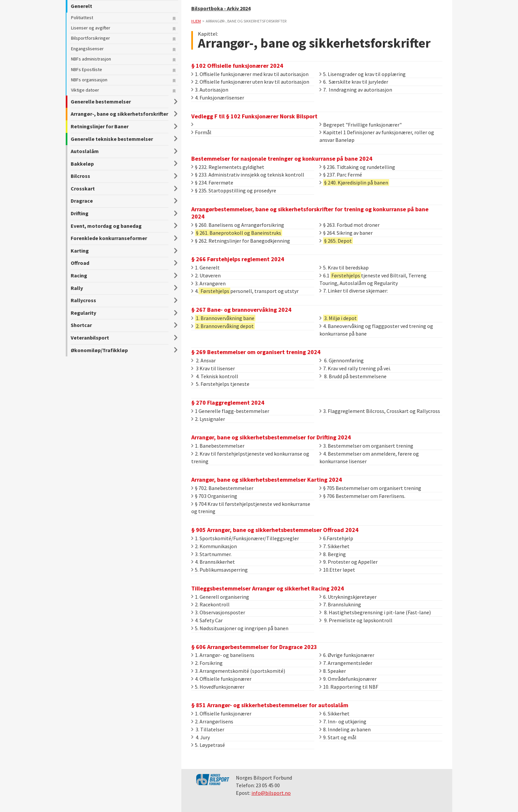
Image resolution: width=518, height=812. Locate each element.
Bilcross (80, 176)
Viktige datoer (85, 90)
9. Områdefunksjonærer (348, 679)
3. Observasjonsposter (218, 612)
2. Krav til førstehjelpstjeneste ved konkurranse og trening (250, 457)
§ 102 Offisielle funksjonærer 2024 (237, 66)
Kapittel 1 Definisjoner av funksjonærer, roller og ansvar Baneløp (377, 136)
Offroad (80, 263)
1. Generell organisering (220, 597)
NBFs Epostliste (87, 69)
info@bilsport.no (271, 793)
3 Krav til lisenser (213, 368)
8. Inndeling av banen (345, 729)
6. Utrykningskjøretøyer (348, 597)
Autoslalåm (85, 151)
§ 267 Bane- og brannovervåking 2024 (241, 310)
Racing (79, 275)
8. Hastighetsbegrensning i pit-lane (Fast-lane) (375, 612)
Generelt (81, 6)
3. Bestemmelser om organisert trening (366, 446)
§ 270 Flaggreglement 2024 (228, 403)
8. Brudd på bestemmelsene (353, 376)
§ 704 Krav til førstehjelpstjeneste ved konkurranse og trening (251, 508)
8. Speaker (333, 671)
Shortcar (81, 325)
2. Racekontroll (210, 604)
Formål (201, 132)
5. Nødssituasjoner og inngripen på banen (240, 628)
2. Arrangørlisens (212, 721)
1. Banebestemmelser (218, 446)
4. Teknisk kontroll (215, 376)
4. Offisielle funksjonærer (221, 679)
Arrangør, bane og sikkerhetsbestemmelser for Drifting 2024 (271, 437)
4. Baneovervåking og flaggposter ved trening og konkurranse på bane (376, 330)
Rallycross (83, 300)
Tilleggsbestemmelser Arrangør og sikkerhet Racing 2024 (268, 588)
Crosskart (83, 188)
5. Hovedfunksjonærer (218, 687)
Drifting (80, 213)
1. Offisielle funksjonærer (221, 713)
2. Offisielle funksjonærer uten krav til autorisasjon (250, 82)
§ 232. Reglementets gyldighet (228, 167)
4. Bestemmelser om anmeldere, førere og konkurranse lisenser (369, 457)
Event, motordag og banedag (106, 226)
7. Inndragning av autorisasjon (356, 90)
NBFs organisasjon (89, 80)
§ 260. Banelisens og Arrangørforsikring (238, 225)
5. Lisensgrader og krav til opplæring (363, 74)
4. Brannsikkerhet (213, 562)
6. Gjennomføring (342, 360)
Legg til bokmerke (175, 19)
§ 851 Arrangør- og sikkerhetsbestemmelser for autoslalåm (270, 705)
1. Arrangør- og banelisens (223, 655)
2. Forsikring (207, 663)
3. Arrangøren (208, 283)
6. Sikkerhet (334, 713)
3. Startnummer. (211, 554)
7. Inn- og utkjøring (343, 721)
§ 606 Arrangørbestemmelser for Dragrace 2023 (254, 647)
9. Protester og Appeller (349, 562)
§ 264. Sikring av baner (346, 233)
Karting (80, 251)
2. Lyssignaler (208, 419)
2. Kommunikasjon (214, 546)
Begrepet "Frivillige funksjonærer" (361, 125)
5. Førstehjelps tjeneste (220, 384)
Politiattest (82, 18)
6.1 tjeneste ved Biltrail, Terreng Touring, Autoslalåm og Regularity (373, 279)
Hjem (196, 21)
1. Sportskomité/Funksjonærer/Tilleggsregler (245, 538)
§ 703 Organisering (214, 496)
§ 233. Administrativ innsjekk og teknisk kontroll (248, 175)
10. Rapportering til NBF (349, 687)
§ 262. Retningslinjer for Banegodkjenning (241, 241)
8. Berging (333, 554)
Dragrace (82, 201)
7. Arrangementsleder (346, 663)
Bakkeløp (82, 164)
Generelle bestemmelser (101, 101)
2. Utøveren (206, 275)
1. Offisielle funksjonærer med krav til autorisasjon (250, 74)
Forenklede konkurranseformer (109, 238)
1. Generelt (205, 267)
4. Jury (201, 737)
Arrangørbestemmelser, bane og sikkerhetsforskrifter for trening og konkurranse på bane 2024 (310, 213)
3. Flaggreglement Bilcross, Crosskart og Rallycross (380, 411)
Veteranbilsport (90, 338)
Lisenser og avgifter (91, 28)
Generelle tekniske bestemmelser (112, 139)
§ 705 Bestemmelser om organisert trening (370, 488)
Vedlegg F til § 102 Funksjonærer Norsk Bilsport (254, 116)
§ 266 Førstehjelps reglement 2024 (238, 259)
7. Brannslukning (340, 604)
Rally (77, 288)
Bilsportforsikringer (91, 38)
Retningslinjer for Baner (100, 126)
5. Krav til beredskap (344, 267)
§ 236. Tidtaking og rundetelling (357, 167)
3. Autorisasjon (210, 90)
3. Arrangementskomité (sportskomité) (238, 671)
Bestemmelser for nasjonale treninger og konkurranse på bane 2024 (282, 159)
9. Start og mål (338, 737)
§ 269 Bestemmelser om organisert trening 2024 (256, 352)
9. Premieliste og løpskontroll (356, 620)
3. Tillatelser (208, 729)
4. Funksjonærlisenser (218, 98)
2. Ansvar (203, 360)
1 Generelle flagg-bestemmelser (230, 411)
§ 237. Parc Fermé (341, 175)
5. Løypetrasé (208, 745)
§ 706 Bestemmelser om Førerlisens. (362, 496)
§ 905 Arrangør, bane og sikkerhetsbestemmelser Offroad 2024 (275, 530)
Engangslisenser (87, 49)
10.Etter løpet (337, 570)
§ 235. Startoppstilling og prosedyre (234, 190)
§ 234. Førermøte (212, 183)
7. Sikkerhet (334, 546)
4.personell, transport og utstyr (245, 291)
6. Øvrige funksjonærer (347, 655)
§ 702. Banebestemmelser (222, 488)
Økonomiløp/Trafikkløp (99, 350)
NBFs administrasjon (91, 59)
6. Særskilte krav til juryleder (354, 82)
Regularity (83, 313)
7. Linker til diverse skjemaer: (354, 291)
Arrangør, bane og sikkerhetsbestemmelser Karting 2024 (267, 480)
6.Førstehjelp (336, 538)
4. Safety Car (207, 620)
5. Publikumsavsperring (220, 570)
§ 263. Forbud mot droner (350, 225)
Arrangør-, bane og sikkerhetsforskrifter (119, 114)
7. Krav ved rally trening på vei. (355, 368)
